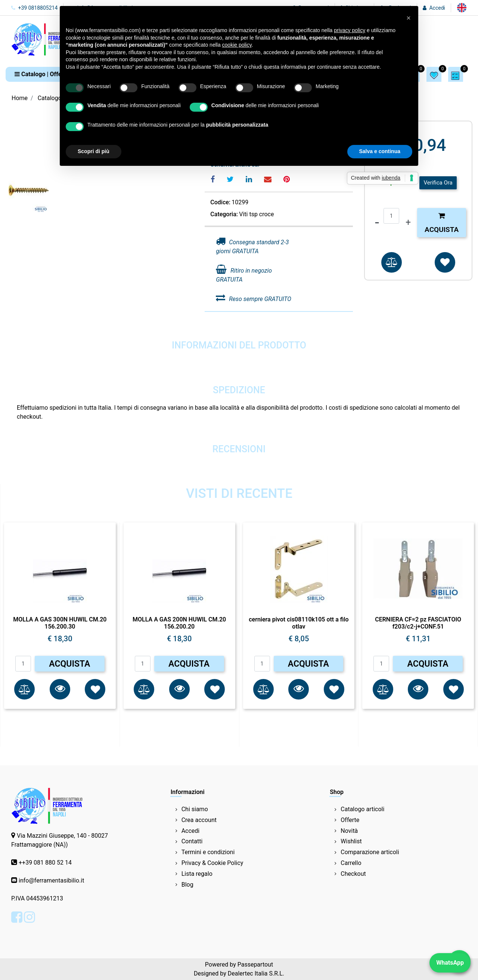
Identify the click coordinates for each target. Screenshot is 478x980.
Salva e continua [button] (380, 151)
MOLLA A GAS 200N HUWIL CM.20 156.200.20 (179, 623)
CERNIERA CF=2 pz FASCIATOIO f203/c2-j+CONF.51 (418, 623)
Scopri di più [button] (94, 151)
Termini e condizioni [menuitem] (208, 852)
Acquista (442, 223)
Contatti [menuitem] (192, 841)
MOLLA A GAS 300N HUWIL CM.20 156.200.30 (60, 623)
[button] (60, 689)
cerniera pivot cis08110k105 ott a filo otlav (299, 623)
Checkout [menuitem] (353, 874)
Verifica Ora (438, 183)
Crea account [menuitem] (199, 820)
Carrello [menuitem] (351, 863)
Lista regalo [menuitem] (197, 874)
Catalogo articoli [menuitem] (362, 809)
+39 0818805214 (34, 8)
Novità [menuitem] (349, 831)
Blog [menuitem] (187, 885)
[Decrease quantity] (377, 223)
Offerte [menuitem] (350, 820)
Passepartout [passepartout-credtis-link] (255, 965)
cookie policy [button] (237, 45)
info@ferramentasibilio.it (51, 880)
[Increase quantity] (408, 223)
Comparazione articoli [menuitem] (370, 852)
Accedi (437, 8)
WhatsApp (450, 963)
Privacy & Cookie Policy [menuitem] (212, 863)
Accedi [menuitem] (191, 831)
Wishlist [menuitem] (351, 841)
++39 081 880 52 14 (45, 863)
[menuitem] (462, 8)
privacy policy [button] (350, 30)
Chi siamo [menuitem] (195, 809)
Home (20, 98)
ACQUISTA (69, 664)
